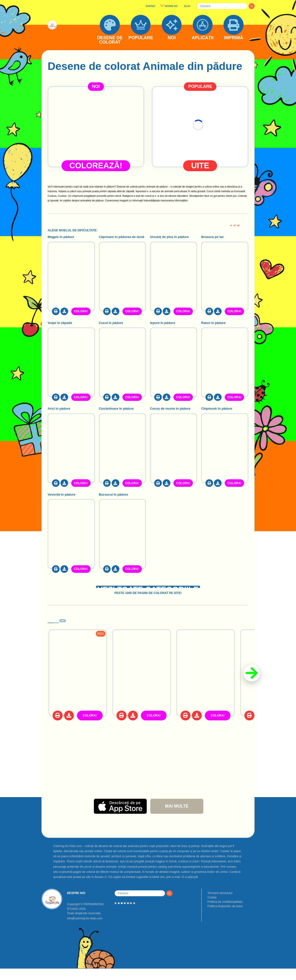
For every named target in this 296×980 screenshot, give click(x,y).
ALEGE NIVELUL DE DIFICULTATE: (72, 230)
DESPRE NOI (171, 6)
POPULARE (141, 38)
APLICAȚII (203, 38)
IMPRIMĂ (234, 38)
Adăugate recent (83, 630)
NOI (172, 38)
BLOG (187, 6)
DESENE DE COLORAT (110, 40)
